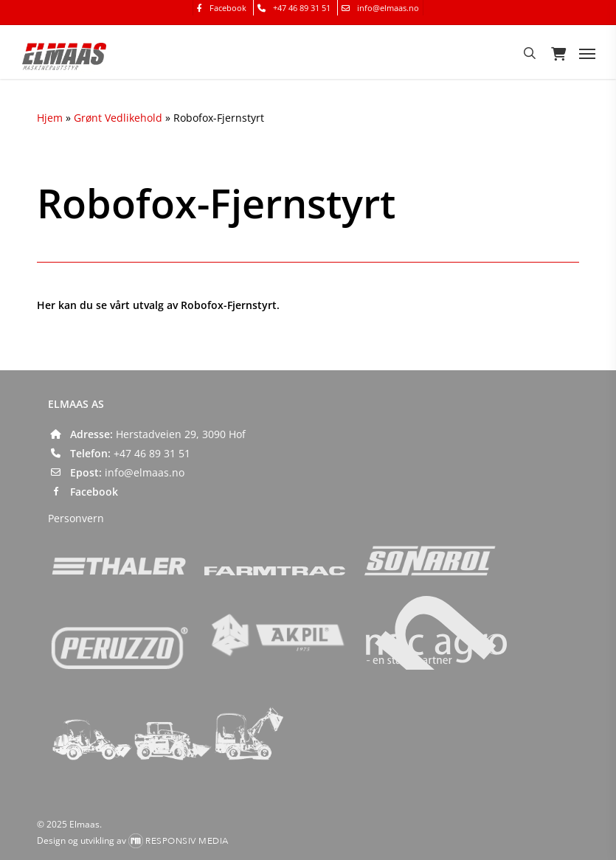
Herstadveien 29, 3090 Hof (181, 434)
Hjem (50, 118)
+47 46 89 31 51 (152, 453)
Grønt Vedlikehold (118, 118)
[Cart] (558, 53)
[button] (587, 53)
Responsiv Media (187, 841)
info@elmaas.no (145, 472)
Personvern (76, 518)
